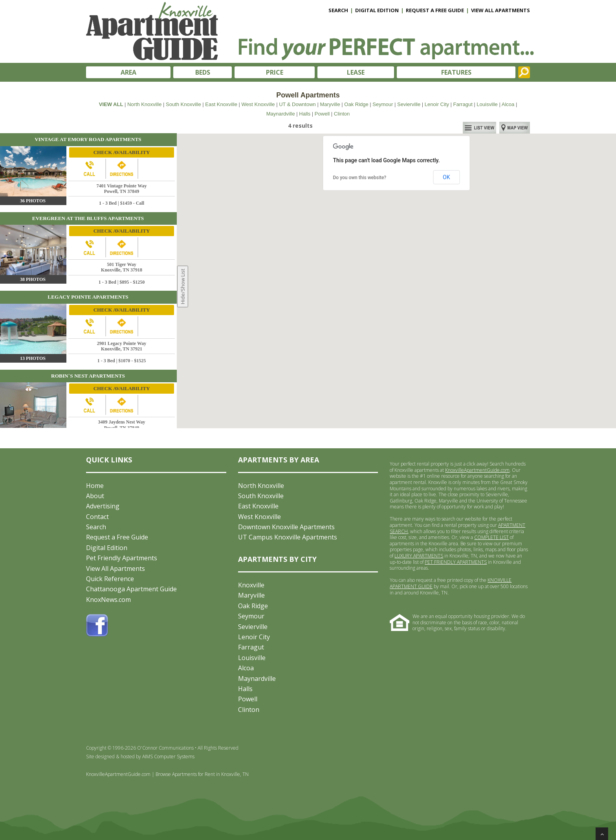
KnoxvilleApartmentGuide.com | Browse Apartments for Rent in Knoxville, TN (167, 774)
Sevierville (409, 104)
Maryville (330, 104)
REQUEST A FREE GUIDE (435, 10)
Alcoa (508, 104)
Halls (305, 114)
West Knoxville (258, 104)
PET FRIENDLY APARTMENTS (456, 562)
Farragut (463, 104)
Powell (322, 114)
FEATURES (456, 72)
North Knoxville (144, 104)
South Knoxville (183, 104)
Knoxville (251, 585)
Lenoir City (437, 104)
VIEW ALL (111, 104)
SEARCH (338, 10)
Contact (97, 517)
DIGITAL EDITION (377, 10)
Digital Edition (107, 548)
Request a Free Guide (117, 537)
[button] (371, 248)
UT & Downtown (297, 104)
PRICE (275, 72)
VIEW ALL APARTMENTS (500, 10)
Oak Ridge (356, 104)
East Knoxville (221, 104)
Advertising (103, 506)
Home (95, 486)
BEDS (203, 72)
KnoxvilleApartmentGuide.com (477, 470)
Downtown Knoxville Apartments (286, 527)
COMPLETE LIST (491, 537)
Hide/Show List (183, 286)
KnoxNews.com (108, 600)
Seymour (383, 104)
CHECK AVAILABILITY (122, 152)
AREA (128, 72)
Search (96, 527)
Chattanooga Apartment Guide (131, 589)
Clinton (342, 114)
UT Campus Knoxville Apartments (288, 537)
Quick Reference (110, 579)
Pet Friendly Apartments (122, 558)
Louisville (487, 104)
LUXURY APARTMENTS (419, 556)
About (95, 496)
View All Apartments (115, 569)
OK (446, 177)
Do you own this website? (360, 178)
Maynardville (281, 114)
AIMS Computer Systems (168, 757)
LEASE (356, 72)
